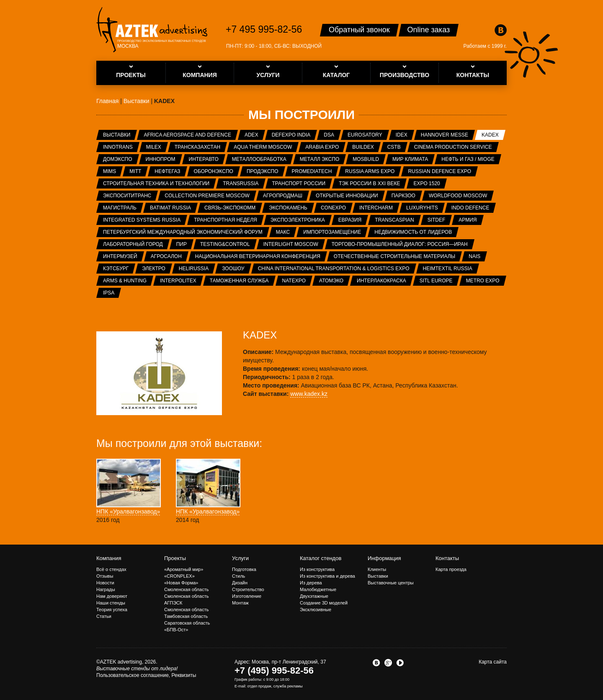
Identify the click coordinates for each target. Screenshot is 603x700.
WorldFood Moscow (458, 196)
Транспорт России (299, 183)
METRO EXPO (483, 281)
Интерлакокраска (381, 281)
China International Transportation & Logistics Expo (334, 269)
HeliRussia (194, 269)
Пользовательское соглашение (133, 675)
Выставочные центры (391, 583)
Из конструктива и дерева (327, 576)
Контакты (447, 558)
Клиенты (377, 569)
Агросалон (166, 256)
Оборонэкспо (214, 171)
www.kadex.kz (309, 394)
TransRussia (241, 183)
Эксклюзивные (316, 610)
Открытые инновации (347, 196)
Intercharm (376, 208)
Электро (154, 269)
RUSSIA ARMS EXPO (370, 171)
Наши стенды (111, 603)
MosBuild (366, 159)
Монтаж (240, 603)
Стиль (238, 576)
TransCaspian (394, 220)
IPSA (109, 293)
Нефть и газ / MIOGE (468, 159)
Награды (106, 589)
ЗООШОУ (233, 269)
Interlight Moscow (291, 244)
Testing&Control (225, 244)
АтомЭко (331, 281)
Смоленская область (186, 589)
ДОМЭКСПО (118, 159)
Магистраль (120, 208)
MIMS (110, 171)
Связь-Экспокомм (230, 208)
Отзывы (105, 576)
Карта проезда (451, 569)
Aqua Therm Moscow (263, 147)
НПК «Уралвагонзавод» (128, 511)
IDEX (402, 135)
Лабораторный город (133, 244)
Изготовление (247, 596)
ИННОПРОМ (161, 159)
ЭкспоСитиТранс (127, 196)
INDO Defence (470, 208)
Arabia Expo (322, 147)
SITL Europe (436, 281)
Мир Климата (410, 159)
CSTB (394, 147)
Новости (105, 583)
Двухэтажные (314, 596)
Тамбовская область (186, 616)
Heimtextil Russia (448, 269)
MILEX (154, 147)
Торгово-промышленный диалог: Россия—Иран (400, 244)
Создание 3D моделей (324, 603)
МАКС (283, 232)
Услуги (240, 558)
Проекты (175, 558)
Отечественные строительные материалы (394, 256)
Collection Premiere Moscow (207, 196)
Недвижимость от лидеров (413, 232)
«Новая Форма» (181, 583)
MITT (135, 171)
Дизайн (240, 583)
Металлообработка (259, 159)
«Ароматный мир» (184, 569)
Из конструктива (317, 569)
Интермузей (120, 256)
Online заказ (429, 30)
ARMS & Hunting (125, 281)
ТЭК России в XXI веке (369, 183)
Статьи (104, 616)
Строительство (248, 589)
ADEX (251, 135)
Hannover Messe (445, 135)
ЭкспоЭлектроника (298, 220)
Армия (468, 220)
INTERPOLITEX (178, 281)
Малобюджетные (318, 589)
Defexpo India (291, 135)
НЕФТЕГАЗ (167, 171)
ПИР (182, 244)
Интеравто (204, 159)
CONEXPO (333, 208)
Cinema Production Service (453, 147)
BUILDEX (363, 147)
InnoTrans (118, 147)
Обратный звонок (359, 30)
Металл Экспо (320, 159)
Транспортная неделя (225, 220)
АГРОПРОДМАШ (283, 196)
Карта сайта (493, 662)
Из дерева (311, 583)
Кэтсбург (116, 269)
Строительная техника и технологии (156, 183)
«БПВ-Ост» (176, 630)
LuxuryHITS (422, 208)
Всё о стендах (111, 569)
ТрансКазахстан (197, 147)
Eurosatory (365, 135)
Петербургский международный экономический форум (183, 232)
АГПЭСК (173, 603)
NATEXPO (294, 281)
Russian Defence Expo (439, 171)
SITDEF (437, 220)
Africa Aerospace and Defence (187, 135)
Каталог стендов (321, 558)
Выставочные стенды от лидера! (137, 669)
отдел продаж (259, 686)
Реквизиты (184, 675)
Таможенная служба (239, 281)
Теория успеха (112, 610)
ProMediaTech (312, 171)
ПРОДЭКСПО (263, 171)
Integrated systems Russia (142, 220)
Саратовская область (187, 623)
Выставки (117, 135)
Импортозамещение (332, 232)
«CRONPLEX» (179, 576)
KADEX (490, 135)
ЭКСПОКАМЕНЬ (288, 208)
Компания (109, 558)
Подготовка (244, 569)
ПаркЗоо (403, 196)
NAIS (474, 256)
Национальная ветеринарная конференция (258, 256)
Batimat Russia (170, 208)
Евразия (350, 220)
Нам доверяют (112, 596)
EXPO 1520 (426, 183)
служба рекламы (288, 686)
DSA (329, 135)
